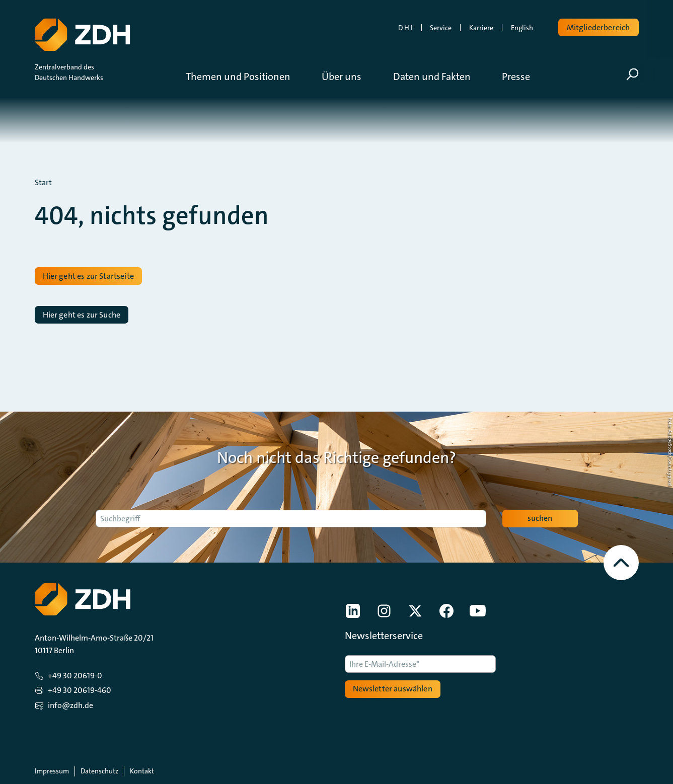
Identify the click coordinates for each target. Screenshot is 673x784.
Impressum (52, 771)
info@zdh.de (70, 705)
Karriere (481, 28)
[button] (246, 76)
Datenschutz (99, 771)
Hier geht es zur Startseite (88, 276)
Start (43, 183)
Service (441, 28)
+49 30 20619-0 (75, 676)
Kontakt (142, 771)
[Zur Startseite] (82, 33)
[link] (353, 611)
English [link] (522, 28)
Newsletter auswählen (393, 689)
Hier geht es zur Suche (82, 315)
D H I (405, 28)
